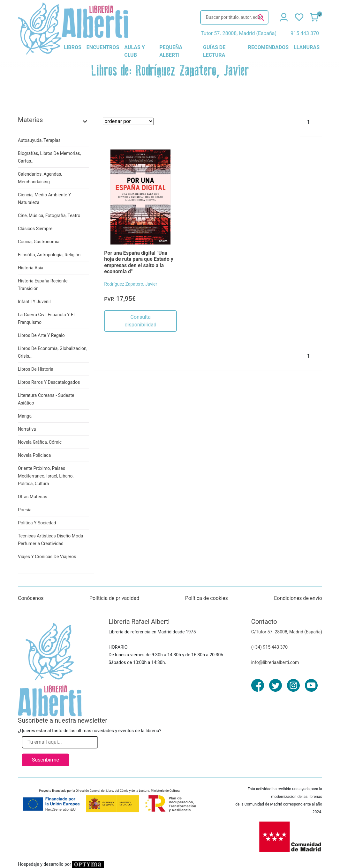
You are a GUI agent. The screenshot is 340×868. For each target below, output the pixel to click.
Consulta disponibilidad (141, 321)
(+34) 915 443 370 (270, 647)
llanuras (307, 47)
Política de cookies (207, 598)
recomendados (268, 47)
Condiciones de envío (298, 598)
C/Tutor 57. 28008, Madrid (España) (287, 632)
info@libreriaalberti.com (275, 662)
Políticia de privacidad (114, 598)
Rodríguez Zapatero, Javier (131, 284)
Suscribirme (45, 760)
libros (73, 47)
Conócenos (31, 598)
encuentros (103, 47)
